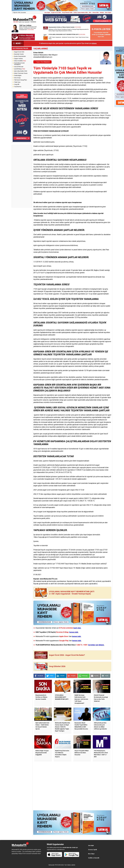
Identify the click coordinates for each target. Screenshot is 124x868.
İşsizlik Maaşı (20, 69)
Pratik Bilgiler (18, 76)
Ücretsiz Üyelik (93, 850)
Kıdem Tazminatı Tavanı (21, 73)
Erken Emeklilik (20, 61)
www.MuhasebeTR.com (49, 579)
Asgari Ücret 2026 (56, 13)
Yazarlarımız (18, 87)
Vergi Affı (17, 84)
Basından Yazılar (19, 54)
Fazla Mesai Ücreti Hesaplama (19, 64)
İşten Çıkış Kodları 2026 (21, 71)
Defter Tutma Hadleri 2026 (81, 13)
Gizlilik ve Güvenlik (94, 858)
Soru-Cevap (17, 78)
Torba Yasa (17, 82)
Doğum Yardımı (18, 59)
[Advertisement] (22, 176)
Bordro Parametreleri (20, 56)
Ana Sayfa (47, 13)
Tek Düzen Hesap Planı (21, 80)
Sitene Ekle (96, 13)
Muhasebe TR (52, 865)
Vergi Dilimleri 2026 (67, 13)
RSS (90, 13)
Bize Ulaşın (108, 13)
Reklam (102, 13)
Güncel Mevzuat (19, 67)
